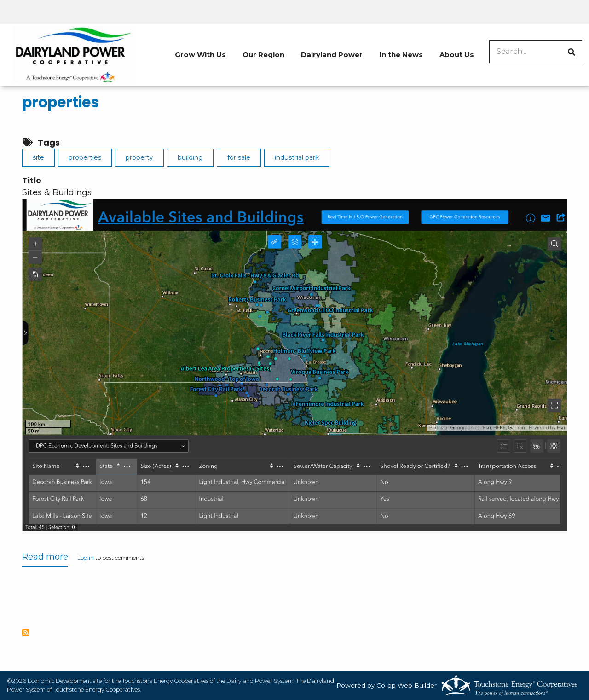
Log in (86, 558)
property (139, 157)
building (190, 157)
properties (61, 102)
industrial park (297, 157)
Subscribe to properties (26, 632)
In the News (401, 55)
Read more (45, 559)
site (38, 157)
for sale (239, 157)
